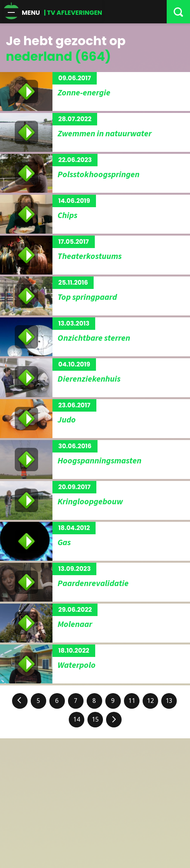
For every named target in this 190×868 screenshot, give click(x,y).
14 (77, 719)
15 (95, 719)
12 (150, 701)
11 (132, 701)
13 (169, 701)
